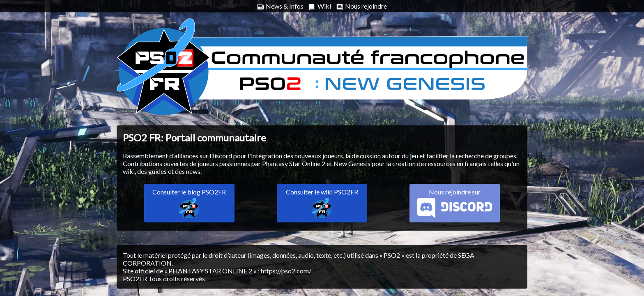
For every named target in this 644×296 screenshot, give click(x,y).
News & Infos (280, 6)
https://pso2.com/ (286, 271)
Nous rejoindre (362, 6)
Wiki (320, 6)
